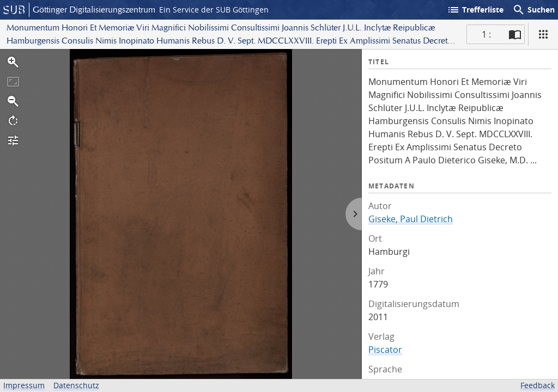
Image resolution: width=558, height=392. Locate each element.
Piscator (385, 350)
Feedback (538, 385)
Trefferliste (475, 10)
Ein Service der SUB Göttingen (214, 10)
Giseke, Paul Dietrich (411, 219)
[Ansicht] (543, 34)
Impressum (24, 385)
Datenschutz (76, 385)
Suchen (533, 10)
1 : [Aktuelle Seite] (486, 34)
